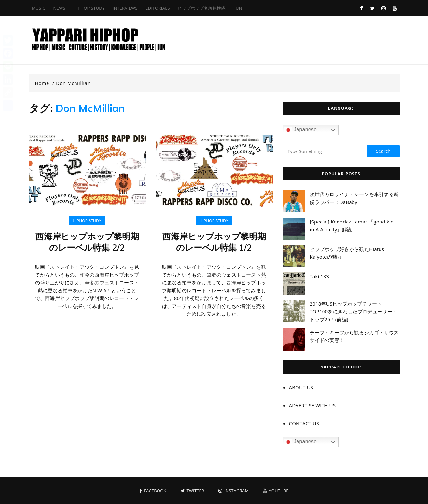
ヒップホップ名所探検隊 (202, 8)
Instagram (234, 491)
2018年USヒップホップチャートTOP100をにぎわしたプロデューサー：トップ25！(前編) (354, 311)
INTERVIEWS (125, 8)
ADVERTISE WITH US (312, 405)
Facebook (153, 491)
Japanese (301, 130)
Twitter (193, 491)
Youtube (276, 491)
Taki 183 (320, 276)
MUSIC (39, 8)
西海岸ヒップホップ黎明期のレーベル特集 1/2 (214, 242)
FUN (238, 8)
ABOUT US (301, 387)
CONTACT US (304, 423)
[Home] (45, 83)
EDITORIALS (158, 8)
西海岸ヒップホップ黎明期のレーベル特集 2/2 (87, 242)
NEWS (59, 8)
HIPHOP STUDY (89, 8)
